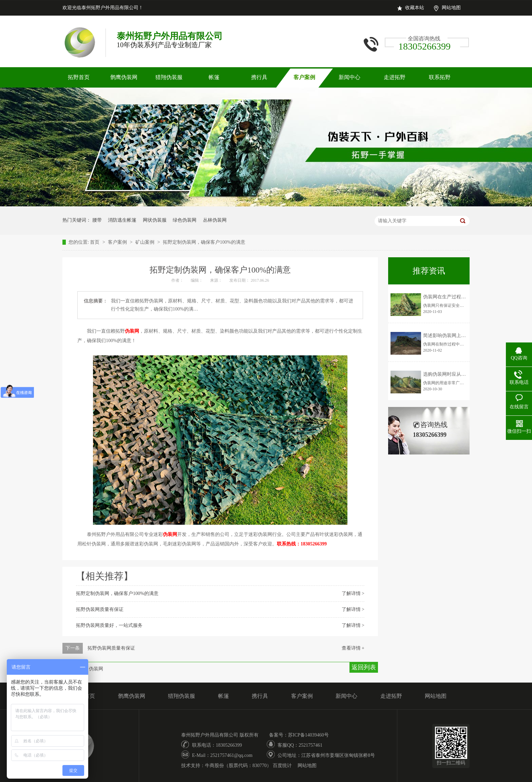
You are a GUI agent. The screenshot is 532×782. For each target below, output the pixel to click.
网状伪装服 (155, 220)
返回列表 (364, 667)
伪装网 (96, 669)
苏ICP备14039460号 (308, 735)
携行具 (259, 77)
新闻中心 (349, 77)
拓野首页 (79, 77)
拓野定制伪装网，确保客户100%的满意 (204, 242)
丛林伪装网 (215, 220)
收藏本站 (415, 8)
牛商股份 (214, 766)
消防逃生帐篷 (122, 220)
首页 (95, 242)
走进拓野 (395, 77)
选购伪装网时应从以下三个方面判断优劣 (466, 374)
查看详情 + (353, 648)
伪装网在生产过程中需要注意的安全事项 (466, 297)
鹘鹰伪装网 (124, 77)
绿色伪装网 (185, 220)
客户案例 (304, 77)
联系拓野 (440, 77)
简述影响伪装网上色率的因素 (454, 336)
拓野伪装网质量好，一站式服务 (109, 625)
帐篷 (214, 77)
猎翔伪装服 (169, 77)
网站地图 (451, 8)
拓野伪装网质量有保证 (100, 609)
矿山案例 (146, 242)
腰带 (97, 220)
